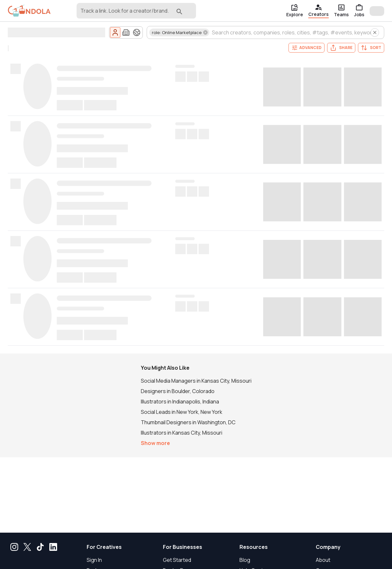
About (323, 560)
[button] (179, 32)
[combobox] (126, 14)
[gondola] (29, 11)
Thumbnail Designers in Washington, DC (188, 422)
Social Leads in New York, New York (182, 412)
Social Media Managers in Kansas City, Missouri (196, 381)
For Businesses (183, 547)
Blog (245, 560)
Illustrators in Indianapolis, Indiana (180, 402)
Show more (155, 443)
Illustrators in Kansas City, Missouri (182, 433)
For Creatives (104, 547)
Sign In (94, 560)
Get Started (177, 560)
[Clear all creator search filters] (375, 32)
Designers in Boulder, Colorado (178, 391)
